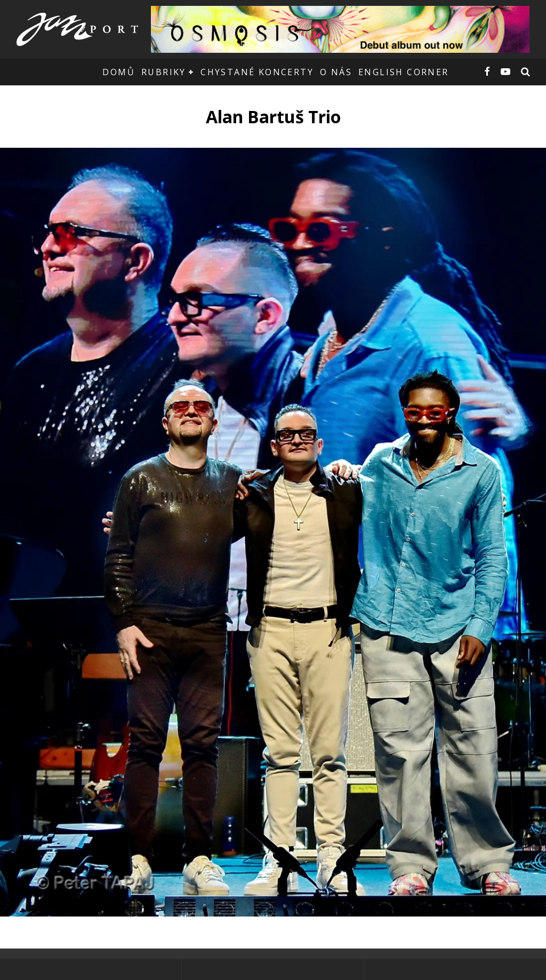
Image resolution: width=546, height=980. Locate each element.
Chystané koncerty (257, 72)
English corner (404, 72)
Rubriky (164, 72)
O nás (336, 72)
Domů (119, 72)
